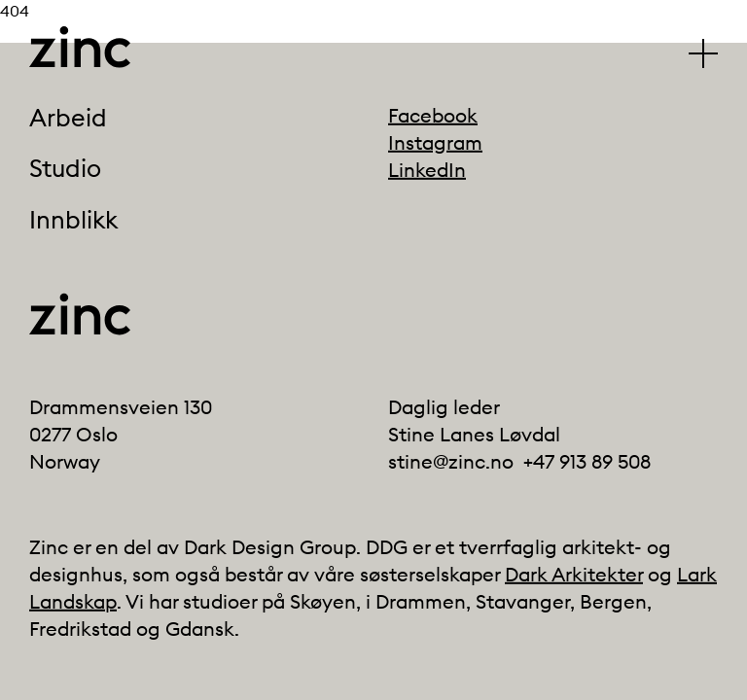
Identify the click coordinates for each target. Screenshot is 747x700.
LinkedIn (427, 170)
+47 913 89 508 (587, 461)
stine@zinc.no (451, 461)
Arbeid (68, 118)
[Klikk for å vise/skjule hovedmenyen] (703, 53)
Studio (65, 169)
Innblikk (73, 220)
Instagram (435, 142)
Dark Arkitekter (574, 574)
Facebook (433, 115)
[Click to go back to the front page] (80, 47)
